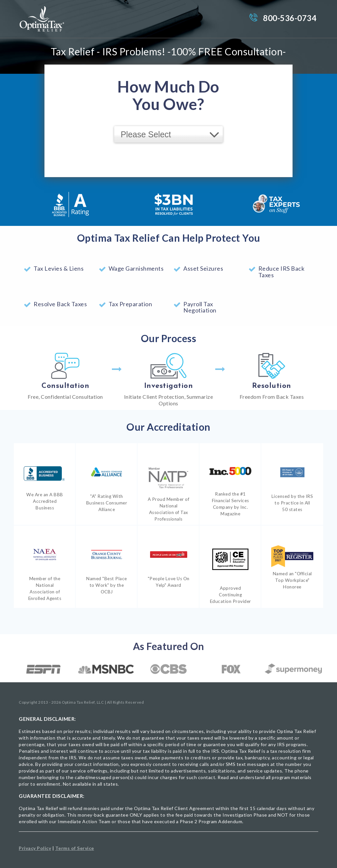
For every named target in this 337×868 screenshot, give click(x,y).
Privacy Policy (35, 848)
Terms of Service (75, 848)
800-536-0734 (290, 18)
